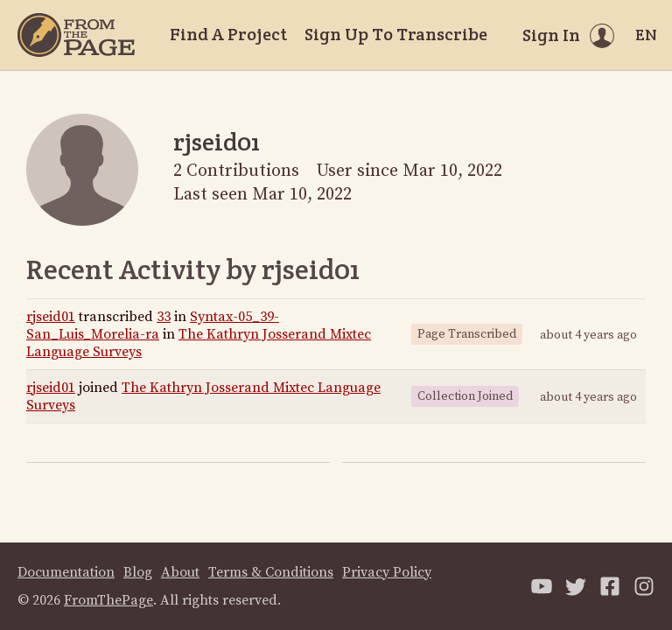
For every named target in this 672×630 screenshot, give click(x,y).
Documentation (66, 572)
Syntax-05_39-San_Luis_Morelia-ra (153, 325)
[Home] (76, 35)
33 (164, 317)
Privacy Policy (387, 572)
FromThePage (108, 600)
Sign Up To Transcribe (396, 34)
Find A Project (228, 34)
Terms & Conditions (271, 572)
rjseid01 (51, 317)
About (180, 572)
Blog (138, 572)
